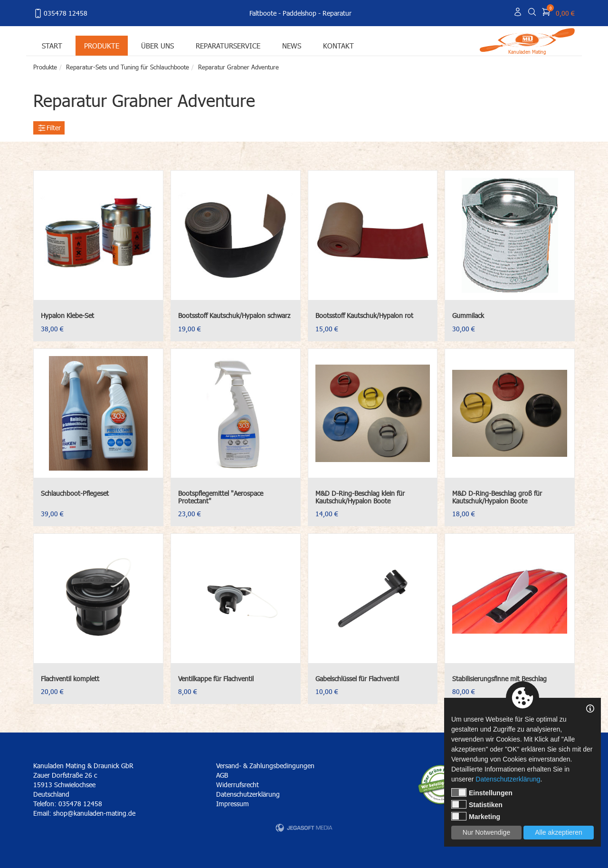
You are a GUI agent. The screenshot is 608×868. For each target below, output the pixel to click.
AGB (222, 775)
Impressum (233, 804)
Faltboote (263, 13)
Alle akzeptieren (559, 832)
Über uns (157, 45)
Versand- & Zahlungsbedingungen (265, 766)
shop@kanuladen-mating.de (94, 813)
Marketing (476, 816)
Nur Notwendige (486, 832)
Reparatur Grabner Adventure (238, 67)
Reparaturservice (228, 45)
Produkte (102, 45)
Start (52, 45)
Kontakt (338, 45)
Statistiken (477, 804)
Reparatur (337, 13)
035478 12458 (60, 13)
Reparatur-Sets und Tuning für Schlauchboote (128, 67)
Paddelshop (299, 13)
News (292, 45)
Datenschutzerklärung (248, 794)
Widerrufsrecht (237, 785)
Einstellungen (482, 792)
